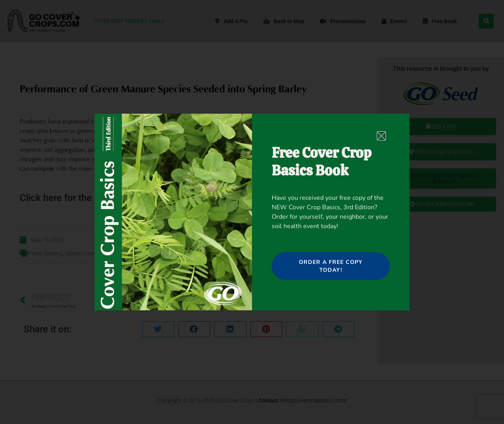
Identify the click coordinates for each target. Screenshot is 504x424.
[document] (252, 212)
